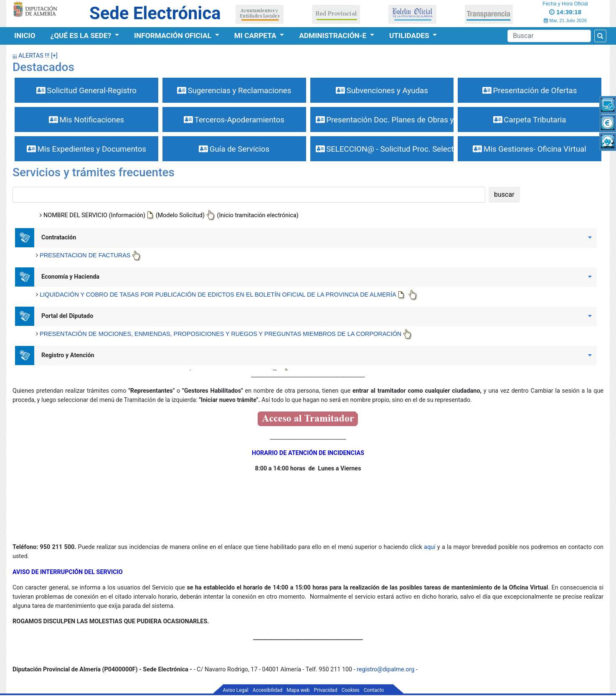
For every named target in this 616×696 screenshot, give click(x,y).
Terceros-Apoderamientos (234, 120)
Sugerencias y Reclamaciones (234, 91)
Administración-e (333, 36)
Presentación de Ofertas (530, 91)
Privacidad (326, 690)
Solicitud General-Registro (86, 91)
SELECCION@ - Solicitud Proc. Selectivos (385, 149)
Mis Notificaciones (87, 120)
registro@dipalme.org (385, 669)
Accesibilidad (267, 690)
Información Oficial (174, 36)
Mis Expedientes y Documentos (86, 149)
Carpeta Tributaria (530, 120)
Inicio (25, 36)
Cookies (351, 690)
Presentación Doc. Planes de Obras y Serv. (385, 120)
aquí (431, 547)
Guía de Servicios (234, 149)
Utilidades (410, 36)
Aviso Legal (236, 690)
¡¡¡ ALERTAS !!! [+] (35, 56)
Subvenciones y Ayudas (382, 91)
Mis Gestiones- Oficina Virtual (529, 149)
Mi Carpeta (256, 36)
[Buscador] (549, 36)
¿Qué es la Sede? (82, 36)
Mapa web (298, 690)
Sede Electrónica (155, 13)
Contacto (374, 690)
